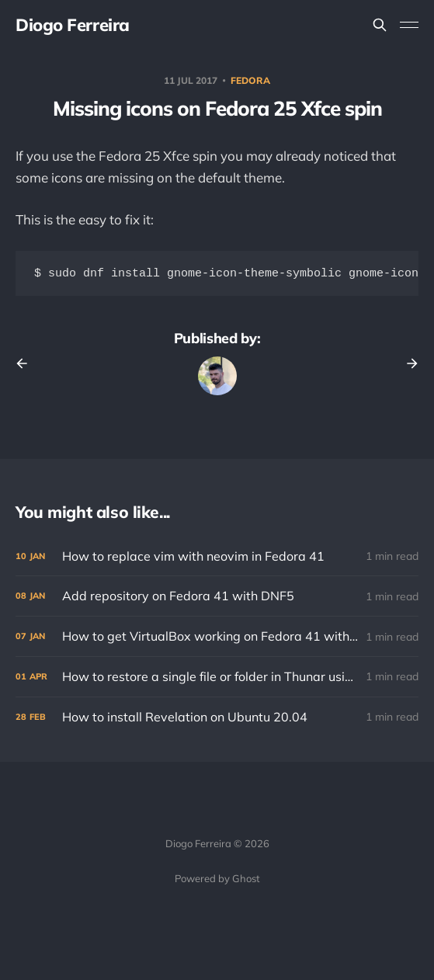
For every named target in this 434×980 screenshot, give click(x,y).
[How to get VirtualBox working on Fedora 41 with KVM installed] (217, 638)
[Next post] (407, 365)
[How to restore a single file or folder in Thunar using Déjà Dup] (217, 678)
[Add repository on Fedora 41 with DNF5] (217, 598)
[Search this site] (380, 25)
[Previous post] (27, 365)
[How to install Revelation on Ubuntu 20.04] (217, 719)
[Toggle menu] (409, 25)
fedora (250, 80)
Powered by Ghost (217, 878)
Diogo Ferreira (73, 25)
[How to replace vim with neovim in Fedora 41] (217, 558)
